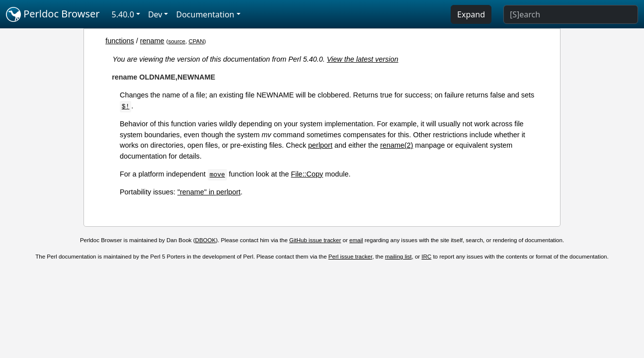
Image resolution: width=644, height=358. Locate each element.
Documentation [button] (205, 14)
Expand (471, 14)
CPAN (196, 41)
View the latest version (363, 59)
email (356, 240)
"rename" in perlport (209, 192)
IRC (426, 257)
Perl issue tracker (350, 257)
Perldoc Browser (53, 14)
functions (120, 41)
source (177, 41)
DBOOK (206, 240)
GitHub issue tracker (315, 240)
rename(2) (397, 145)
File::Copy (307, 174)
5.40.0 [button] (123, 14)
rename (152, 41)
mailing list (399, 257)
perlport (320, 145)
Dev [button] (155, 14)
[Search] (571, 14)
